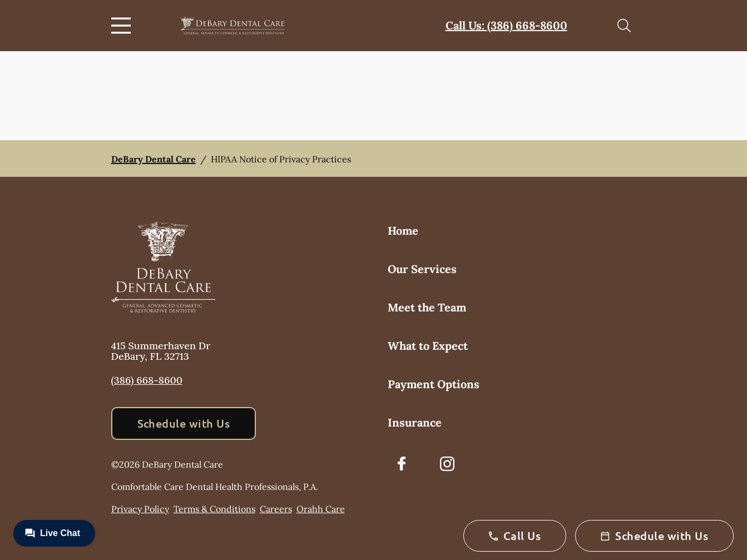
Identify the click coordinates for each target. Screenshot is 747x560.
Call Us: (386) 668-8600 (506, 25)
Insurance (415, 422)
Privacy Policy (140, 509)
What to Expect (428, 346)
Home (403, 231)
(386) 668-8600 (147, 380)
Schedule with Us (184, 423)
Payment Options (434, 384)
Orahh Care (321, 509)
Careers (276, 509)
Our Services (422, 269)
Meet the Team (427, 307)
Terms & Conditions (214, 509)
